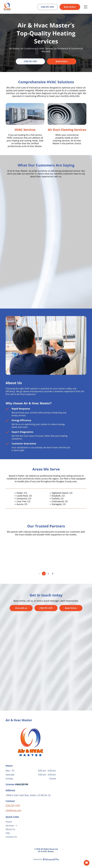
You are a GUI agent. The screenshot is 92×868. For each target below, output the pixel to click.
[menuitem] (46, 822)
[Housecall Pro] (51, 859)
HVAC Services (25, 130)
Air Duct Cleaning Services (67, 130)
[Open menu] (86, 7)
